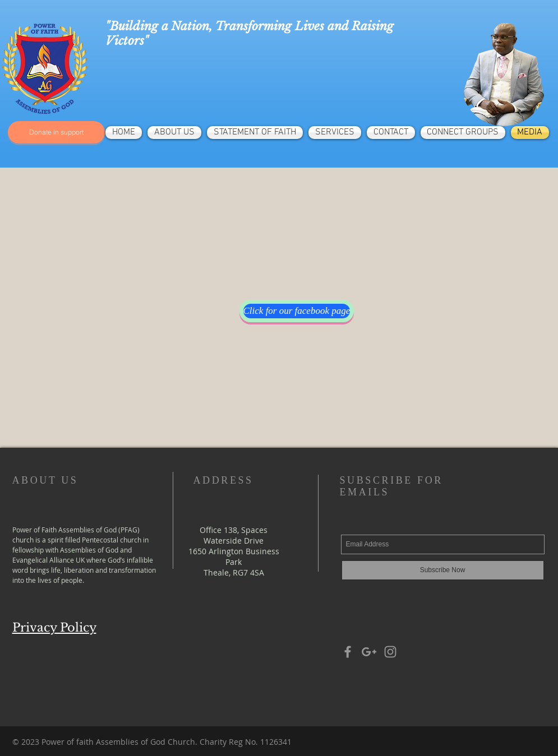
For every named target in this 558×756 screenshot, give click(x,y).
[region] (504, 75)
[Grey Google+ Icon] (369, 652)
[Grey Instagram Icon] (390, 652)
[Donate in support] (56, 132)
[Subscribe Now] (443, 570)
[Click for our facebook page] (297, 311)
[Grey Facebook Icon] (348, 652)
